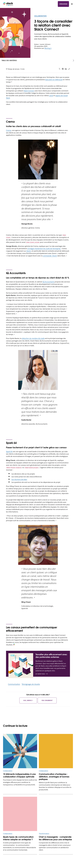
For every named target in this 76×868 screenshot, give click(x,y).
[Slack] (8, 4)
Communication (14, 684)
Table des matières (9, 60)
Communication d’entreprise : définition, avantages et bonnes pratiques (54, 777)
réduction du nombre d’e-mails (33, 338)
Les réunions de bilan (19, 479)
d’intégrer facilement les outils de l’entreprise (44, 249)
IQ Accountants (48, 282)
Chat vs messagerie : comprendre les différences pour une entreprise (55, 838)
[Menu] (72, 4)
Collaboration (40, 16)
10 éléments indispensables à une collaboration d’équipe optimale (19, 775)
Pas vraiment (47, 700)
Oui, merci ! (28, 700)
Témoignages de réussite (31, 684)
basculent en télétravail (54, 80)
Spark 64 (9, 452)
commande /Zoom (50, 256)
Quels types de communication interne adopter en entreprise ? (18, 838)
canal (51, 96)
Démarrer (63, 4)
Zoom (29, 251)
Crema (9, 130)
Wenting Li (48, 48)
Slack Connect (29, 91)
